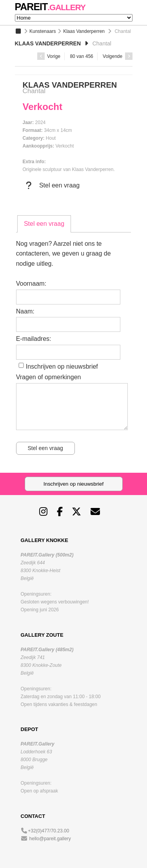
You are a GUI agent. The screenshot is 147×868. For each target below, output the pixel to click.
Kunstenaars (43, 31)
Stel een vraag (51, 185)
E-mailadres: (34, 339)
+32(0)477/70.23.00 (48, 831)
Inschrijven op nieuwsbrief (62, 366)
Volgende (117, 56)
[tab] (44, 224)
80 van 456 (81, 56)
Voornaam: (31, 284)
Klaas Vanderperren (84, 31)
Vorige (49, 56)
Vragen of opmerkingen (49, 377)
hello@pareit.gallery (50, 839)
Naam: (25, 311)
